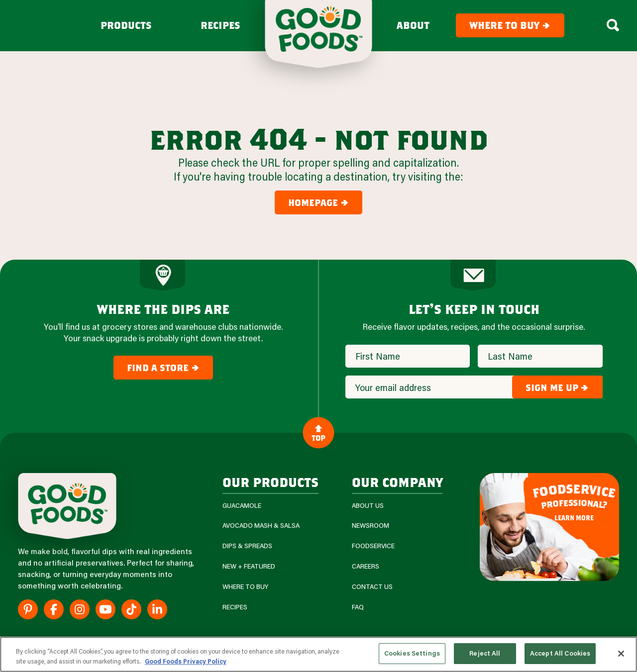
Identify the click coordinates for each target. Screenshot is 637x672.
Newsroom (371, 526)
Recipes (220, 25)
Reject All (485, 653)
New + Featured (249, 566)
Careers (366, 566)
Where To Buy (245, 587)
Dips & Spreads (247, 546)
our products (270, 482)
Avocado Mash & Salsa (261, 526)
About (413, 25)
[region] (318, 654)
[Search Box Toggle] (613, 25)
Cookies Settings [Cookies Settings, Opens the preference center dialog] (412, 653)
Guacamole (242, 506)
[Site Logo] (67, 506)
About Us (368, 506)
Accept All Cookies (560, 653)
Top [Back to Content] (318, 433)
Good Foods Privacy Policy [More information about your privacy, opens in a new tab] (186, 661)
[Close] (621, 654)
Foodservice (373, 546)
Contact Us (372, 587)
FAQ (358, 607)
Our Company (397, 482)
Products (126, 25)
